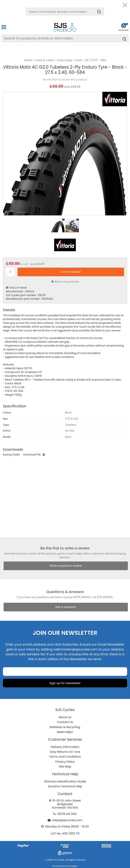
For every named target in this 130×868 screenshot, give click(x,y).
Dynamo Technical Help (65, 786)
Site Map (65, 767)
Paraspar (73, 866)
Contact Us (65, 722)
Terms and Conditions (65, 757)
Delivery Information (65, 747)
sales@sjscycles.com (67, 820)
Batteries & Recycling (65, 727)
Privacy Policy (65, 762)
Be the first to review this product (65, 80)
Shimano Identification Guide (65, 781)
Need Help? (65, 732)
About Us (65, 717)
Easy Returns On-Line (65, 752)
